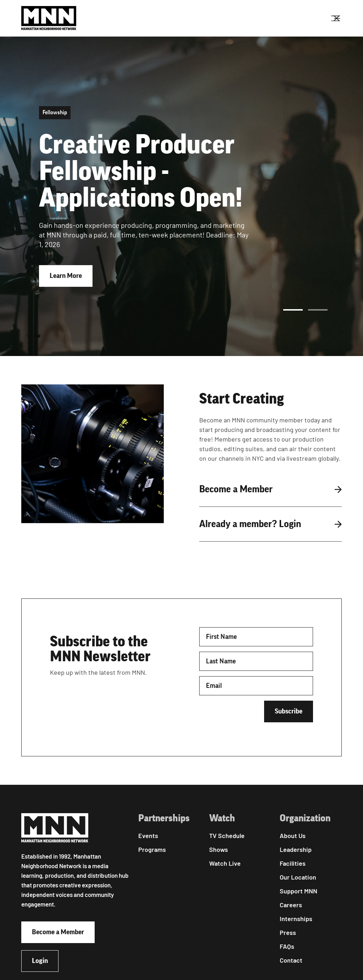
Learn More (66, 276)
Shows (219, 849)
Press (288, 932)
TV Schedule (227, 836)
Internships (296, 919)
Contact (291, 960)
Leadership (296, 849)
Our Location (298, 877)
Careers (291, 905)
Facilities (293, 863)
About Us (293, 836)
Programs (152, 849)
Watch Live (225, 863)
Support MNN (298, 891)
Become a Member (58, 932)
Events (148, 836)
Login (40, 961)
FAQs (287, 946)
